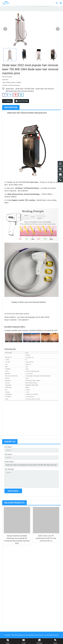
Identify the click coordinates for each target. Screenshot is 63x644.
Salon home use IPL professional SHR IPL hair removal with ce (46, 538)
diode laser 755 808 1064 (25, 89)
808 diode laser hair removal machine (20, 91)
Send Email (22, 101)
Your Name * (9, 447)
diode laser (10, 89)
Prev (5, 29)
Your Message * (9, 469)
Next (58, 29)
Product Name (9, 462)
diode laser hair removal (45, 89)
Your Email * (8, 454)
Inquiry (7, 101)
